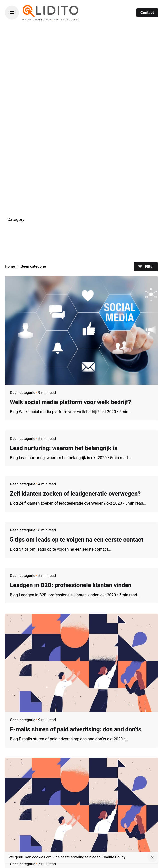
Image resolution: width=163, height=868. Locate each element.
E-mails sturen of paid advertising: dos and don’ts (76, 729)
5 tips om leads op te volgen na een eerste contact (77, 540)
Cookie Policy (114, 857)
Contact (147, 13)
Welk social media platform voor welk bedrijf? (71, 402)
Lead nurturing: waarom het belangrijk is (64, 448)
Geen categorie (23, 393)
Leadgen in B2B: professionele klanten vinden (71, 585)
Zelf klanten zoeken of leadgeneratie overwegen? (75, 494)
